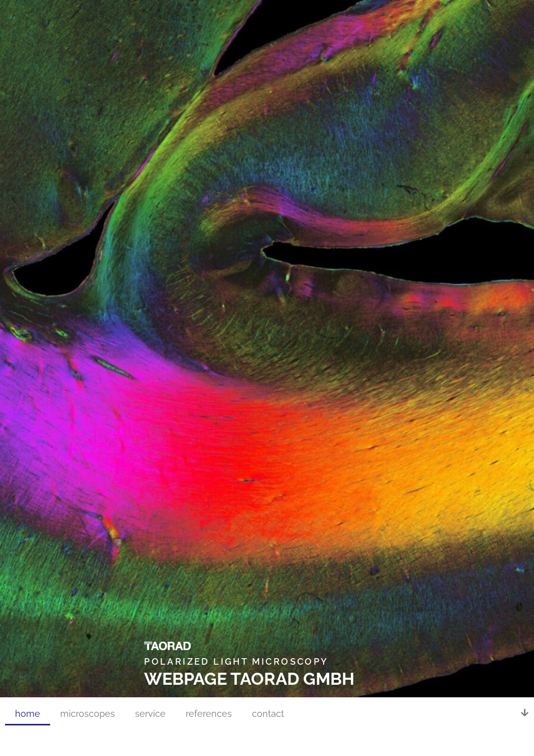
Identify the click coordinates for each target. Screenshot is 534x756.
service (150, 714)
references (209, 714)
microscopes (88, 714)
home (28, 714)
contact (268, 714)
